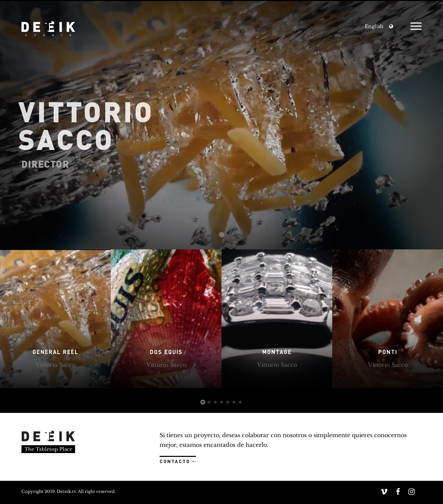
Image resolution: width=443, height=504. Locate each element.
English (374, 26)
